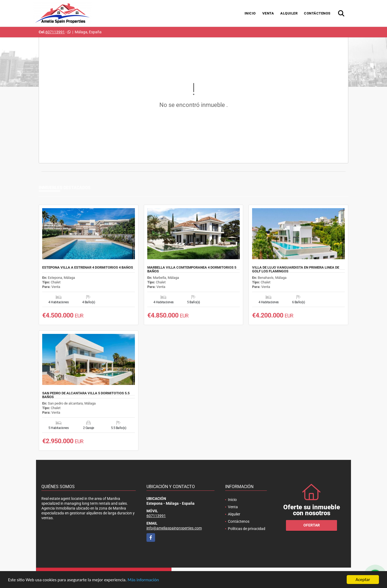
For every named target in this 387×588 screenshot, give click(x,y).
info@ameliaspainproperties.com (174, 528)
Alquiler (289, 13)
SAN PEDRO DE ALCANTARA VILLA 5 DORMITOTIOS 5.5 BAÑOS (86, 395)
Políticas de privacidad (247, 529)
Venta (268, 13)
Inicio (250, 13)
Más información (143, 580)
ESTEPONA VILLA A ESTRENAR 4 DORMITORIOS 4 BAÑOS (88, 268)
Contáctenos (317, 13)
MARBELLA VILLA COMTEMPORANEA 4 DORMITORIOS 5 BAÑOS (192, 269)
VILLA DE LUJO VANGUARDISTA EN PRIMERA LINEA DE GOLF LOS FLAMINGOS (296, 269)
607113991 (55, 32)
